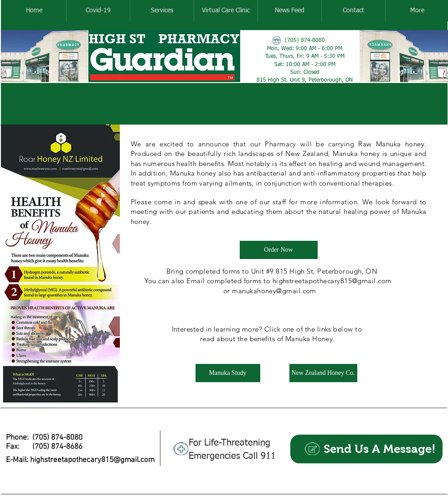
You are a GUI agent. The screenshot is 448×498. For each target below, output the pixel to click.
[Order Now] (279, 250)
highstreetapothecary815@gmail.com (92, 460)
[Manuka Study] (228, 373)
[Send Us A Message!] (366, 449)
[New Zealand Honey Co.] (323, 373)
